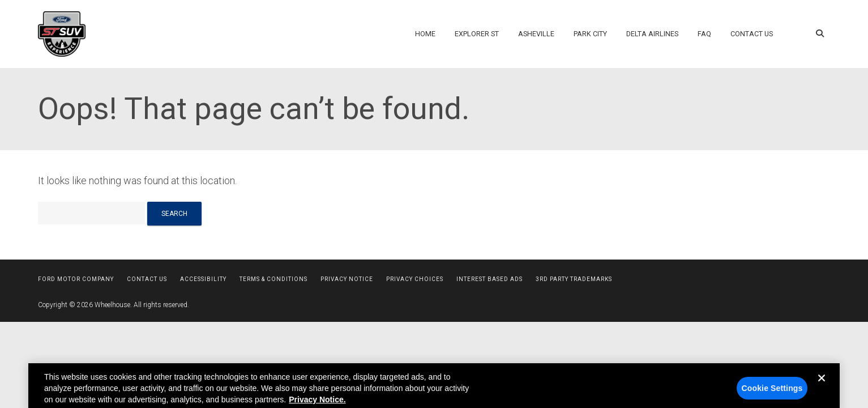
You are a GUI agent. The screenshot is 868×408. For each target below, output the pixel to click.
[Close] (822, 393)
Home (425, 34)
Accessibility (203, 279)
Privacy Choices (415, 279)
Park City (590, 34)
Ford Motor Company (76, 279)
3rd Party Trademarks (574, 279)
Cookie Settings (772, 394)
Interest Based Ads (489, 279)
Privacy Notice (347, 279)
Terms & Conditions (273, 279)
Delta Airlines (652, 34)
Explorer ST (477, 34)
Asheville (536, 34)
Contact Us (752, 34)
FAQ (704, 34)
